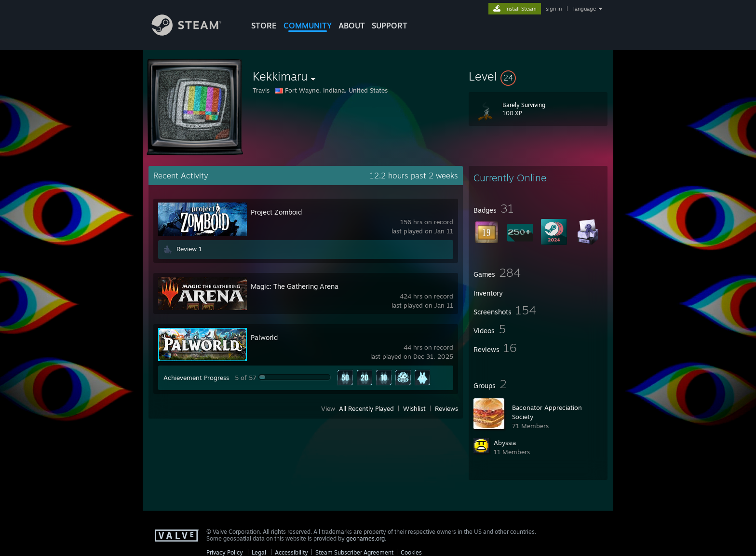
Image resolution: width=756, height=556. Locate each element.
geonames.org (365, 538)
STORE (264, 26)
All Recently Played (366, 408)
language (585, 9)
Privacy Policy (225, 552)
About (352, 26)
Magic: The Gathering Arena (295, 286)
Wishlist (414, 408)
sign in (554, 9)
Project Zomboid (276, 212)
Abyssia (505, 443)
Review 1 (189, 249)
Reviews (446, 408)
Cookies (411, 552)
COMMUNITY (308, 26)
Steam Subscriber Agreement (354, 552)
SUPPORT (390, 26)
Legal (259, 552)
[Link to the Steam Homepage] (194, 33)
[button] (538, 76)
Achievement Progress (196, 378)
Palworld (264, 337)
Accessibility (291, 552)
